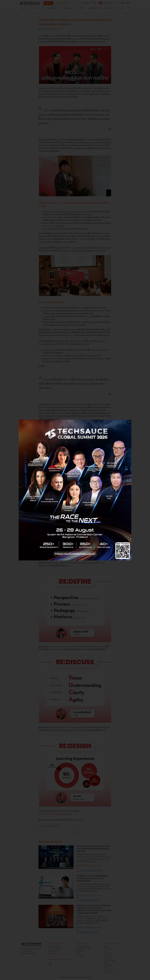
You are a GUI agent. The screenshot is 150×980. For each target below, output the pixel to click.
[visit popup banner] (75, 490)
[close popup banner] (129, 422)
